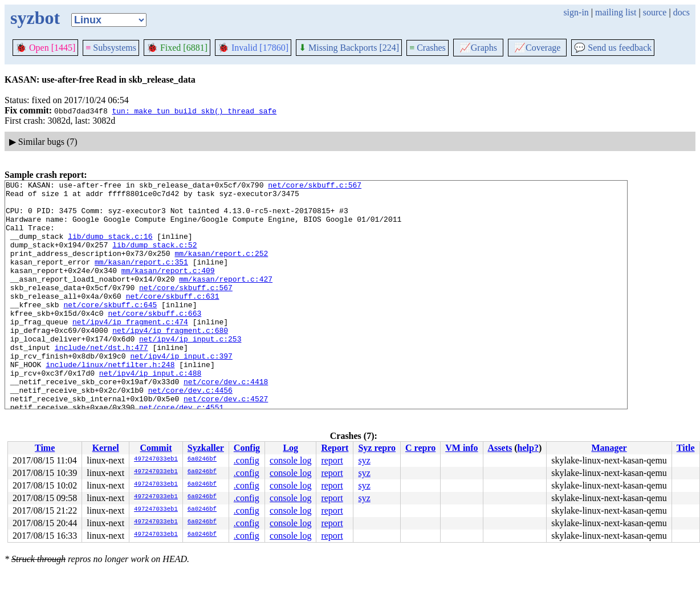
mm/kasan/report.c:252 (221, 268)
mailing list (616, 12)
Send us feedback (613, 48)
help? (528, 448)
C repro (420, 448)
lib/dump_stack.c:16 (110, 248)
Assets (500, 448)
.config (247, 460)
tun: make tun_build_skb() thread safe (194, 111)
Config (247, 448)
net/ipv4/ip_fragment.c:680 (170, 361)
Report (335, 448)
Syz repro (377, 448)
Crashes (428, 48)
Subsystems (111, 48)
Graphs (478, 48)
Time (45, 448)
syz (364, 460)
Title (686, 448)
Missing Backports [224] (349, 48)
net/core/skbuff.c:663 (154, 340)
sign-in (576, 12)
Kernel (106, 448)
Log (290, 448)
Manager (609, 448)
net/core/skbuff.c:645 (110, 330)
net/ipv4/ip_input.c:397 (181, 392)
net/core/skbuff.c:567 (315, 186)
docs (681, 12)
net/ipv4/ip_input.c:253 (190, 371)
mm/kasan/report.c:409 (168, 289)
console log (290, 460)
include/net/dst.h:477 (101, 381)
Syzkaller (206, 448)
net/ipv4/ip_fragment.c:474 (130, 351)
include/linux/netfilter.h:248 (110, 402)
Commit (156, 448)
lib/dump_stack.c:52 (154, 258)
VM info (461, 448)
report (332, 460)
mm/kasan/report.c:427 (226, 299)
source (655, 12)
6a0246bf (202, 459)
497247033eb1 (156, 459)
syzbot (35, 18)
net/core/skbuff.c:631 (173, 320)
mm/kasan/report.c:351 (141, 279)
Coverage (537, 48)
